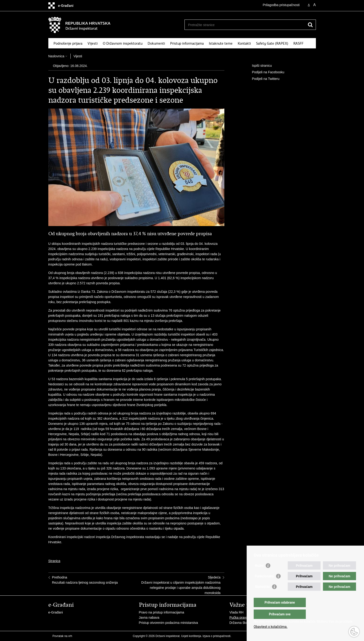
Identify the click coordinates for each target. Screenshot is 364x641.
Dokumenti (156, 43)
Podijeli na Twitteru (262, 79)
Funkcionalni (264, 586)
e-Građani (56, 612)
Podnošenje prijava (68, 43)
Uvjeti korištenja (191, 636)
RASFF (298, 43)
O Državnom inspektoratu (123, 43)
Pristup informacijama (187, 43)
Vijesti (93, 43)
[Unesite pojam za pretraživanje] (245, 25)
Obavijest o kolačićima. (271, 627)
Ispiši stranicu (259, 66)
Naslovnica (56, 56)
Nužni (259, 575)
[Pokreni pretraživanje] (310, 25)
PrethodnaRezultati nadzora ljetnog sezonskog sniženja (85, 580)
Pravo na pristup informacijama (162, 612)
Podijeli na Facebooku (265, 72)
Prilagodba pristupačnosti (281, 5)
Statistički (262, 596)
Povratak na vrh (62, 636)
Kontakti (244, 43)
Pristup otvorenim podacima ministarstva (169, 623)
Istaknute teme (221, 43)
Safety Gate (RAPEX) (272, 43)
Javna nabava (149, 618)
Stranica (54, 561)
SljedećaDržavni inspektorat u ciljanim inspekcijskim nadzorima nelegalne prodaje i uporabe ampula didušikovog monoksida (181, 585)
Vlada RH (237, 612)
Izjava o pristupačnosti (216, 636)
